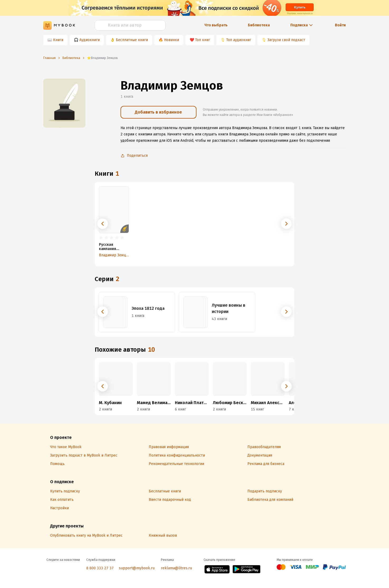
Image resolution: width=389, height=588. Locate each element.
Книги (58, 40)
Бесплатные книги (132, 40)
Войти (340, 25)
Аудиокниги (90, 40)
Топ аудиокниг (239, 40)
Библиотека (259, 25)
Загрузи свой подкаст (286, 40)
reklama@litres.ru (176, 568)
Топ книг (203, 40)
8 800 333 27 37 (100, 568)
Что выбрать (216, 25)
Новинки (172, 40)
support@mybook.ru (137, 568)
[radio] (101, 238)
